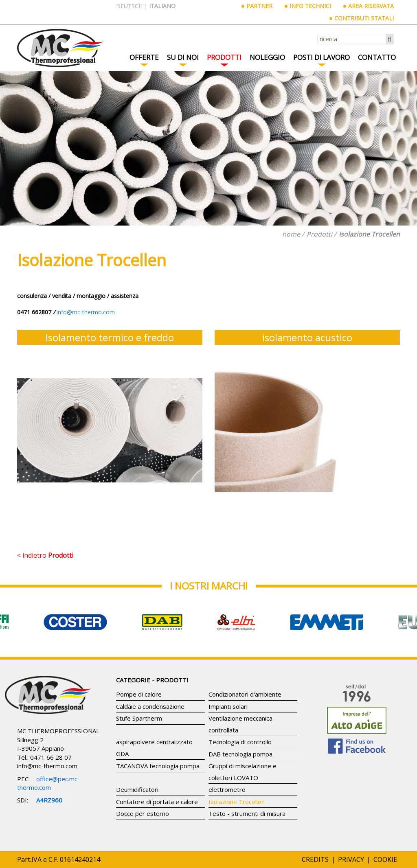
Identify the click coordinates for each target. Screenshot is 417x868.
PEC (23, 779)
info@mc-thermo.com (47, 766)
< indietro (45, 555)
